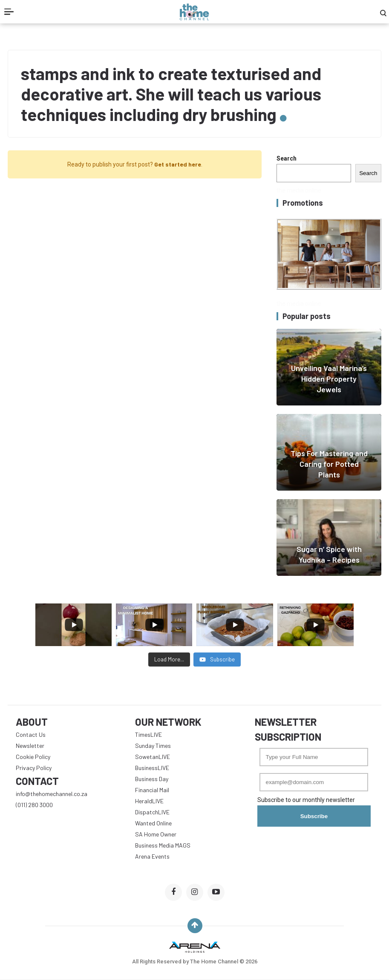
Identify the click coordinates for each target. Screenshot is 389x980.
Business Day (152, 779)
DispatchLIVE (152, 812)
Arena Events (152, 856)
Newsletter (30, 746)
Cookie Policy (33, 757)
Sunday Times (153, 746)
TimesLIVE (148, 734)
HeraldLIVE (149, 801)
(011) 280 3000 (34, 805)
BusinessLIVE (152, 768)
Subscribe (314, 816)
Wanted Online (153, 823)
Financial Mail (152, 790)
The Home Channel (215, 961)
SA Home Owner (156, 834)
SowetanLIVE (153, 757)
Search (287, 158)
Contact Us (31, 734)
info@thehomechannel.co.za (52, 794)
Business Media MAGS (163, 845)
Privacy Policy (34, 768)
